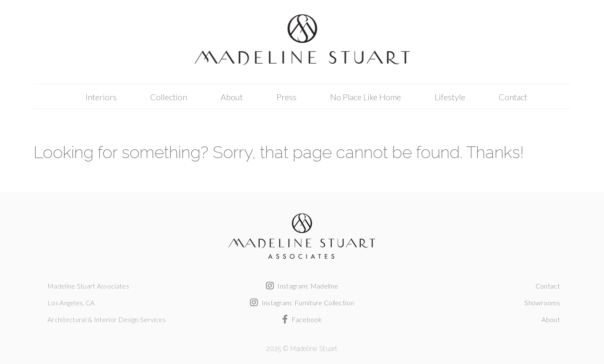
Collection (169, 97)
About (232, 97)
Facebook (302, 319)
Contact (513, 97)
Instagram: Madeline (302, 286)
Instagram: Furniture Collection (302, 303)
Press (286, 97)
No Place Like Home (366, 97)
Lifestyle (450, 97)
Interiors (101, 97)
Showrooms (542, 303)
